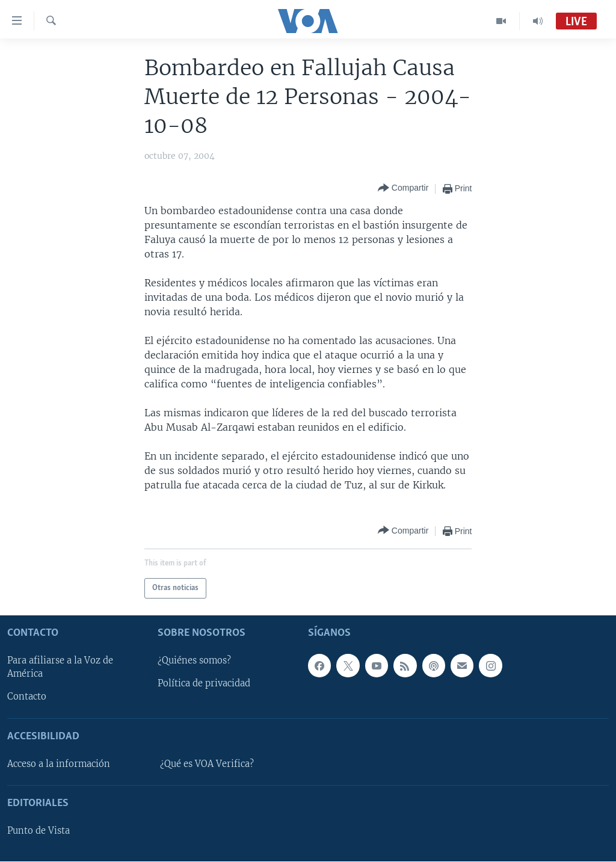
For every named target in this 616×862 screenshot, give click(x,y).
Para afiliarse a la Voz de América (60, 668)
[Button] (403, 189)
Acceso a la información (59, 764)
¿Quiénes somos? (194, 661)
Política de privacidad (204, 684)
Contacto (27, 697)
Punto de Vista (38, 831)
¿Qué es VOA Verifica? (207, 764)
